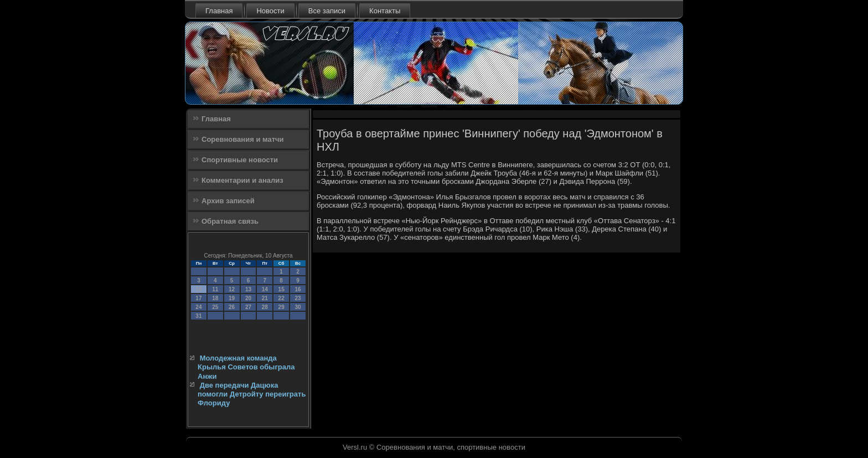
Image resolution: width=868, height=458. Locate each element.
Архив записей (228, 201)
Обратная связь (230, 221)
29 (281, 307)
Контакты (385, 11)
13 (248, 289)
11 (215, 289)
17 (198, 298)
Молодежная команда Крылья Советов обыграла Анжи (246, 367)
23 (298, 298)
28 (265, 307)
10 (198, 289)
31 (198, 316)
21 (265, 298)
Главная (219, 11)
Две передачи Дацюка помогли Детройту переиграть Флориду (252, 394)
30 (298, 307)
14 (265, 289)
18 (215, 298)
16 (298, 289)
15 (281, 289)
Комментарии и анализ (242, 180)
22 (281, 298)
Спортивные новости (240, 160)
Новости (270, 11)
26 (232, 307)
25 (215, 307)
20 (248, 298)
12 (232, 289)
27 (248, 307)
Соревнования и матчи (243, 139)
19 (232, 298)
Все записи (327, 11)
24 (198, 307)
